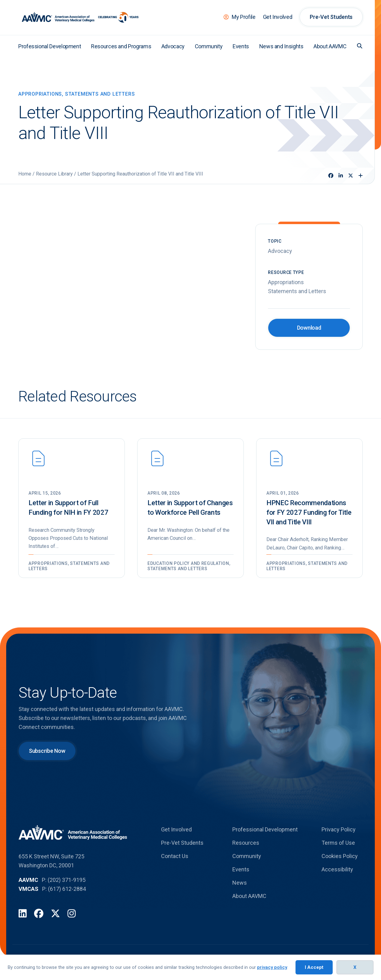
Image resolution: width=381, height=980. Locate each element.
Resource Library (54, 174)
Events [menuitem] (241, 46)
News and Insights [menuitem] (281, 46)
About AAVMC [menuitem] (330, 46)
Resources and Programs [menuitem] (121, 46)
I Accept (314, 967)
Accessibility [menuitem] (337, 880)
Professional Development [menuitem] (50, 46)
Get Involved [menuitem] (278, 17)
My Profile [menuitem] (243, 17)
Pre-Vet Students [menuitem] (331, 17)
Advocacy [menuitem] (173, 46)
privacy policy (272, 967)
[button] (360, 46)
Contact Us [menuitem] (175, 866)
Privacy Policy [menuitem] (339, 840)
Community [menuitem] (209, 46)
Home (25, 174)
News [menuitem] (240, 893)
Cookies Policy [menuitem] (340, 866)
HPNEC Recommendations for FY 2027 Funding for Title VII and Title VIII (309, 512)
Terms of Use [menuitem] (338, 853)
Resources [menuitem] (246, 853)
